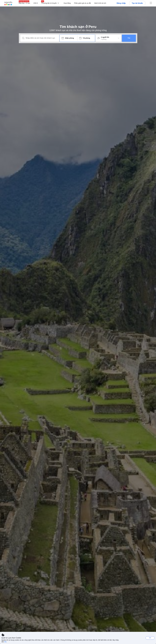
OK (150, 638)
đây (5, 642)
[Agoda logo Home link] (8, 3)
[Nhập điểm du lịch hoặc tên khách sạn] (41, 38)
